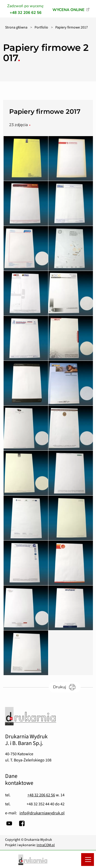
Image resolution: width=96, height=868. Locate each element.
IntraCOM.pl (46, 845)
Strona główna (16, 27)
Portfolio (41, 27)
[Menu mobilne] (88, 860)
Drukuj (67, 687)
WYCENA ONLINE (68, 10)
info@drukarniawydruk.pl (42, 813)
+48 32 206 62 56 (41, 795)
